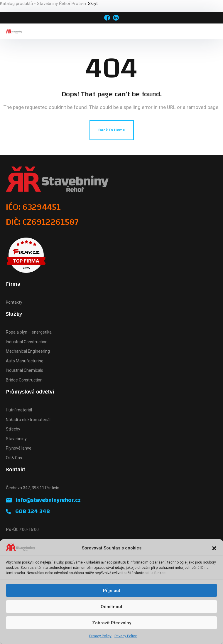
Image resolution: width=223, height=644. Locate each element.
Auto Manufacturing (25, 361)
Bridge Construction (24, 380)
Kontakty (14, 302)
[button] (214, 548)
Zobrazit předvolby (112, 623)
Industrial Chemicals (25, 370)
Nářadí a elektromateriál (28, 420)
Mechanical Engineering (28, 351)
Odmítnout (112, 607)
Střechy (13, 429)
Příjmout (112, 591)
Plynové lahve (19, 448)
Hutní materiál (19, 410)
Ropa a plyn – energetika (29, 332)
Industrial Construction (27, 342)
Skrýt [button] (93, 4)
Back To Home (112, 130)
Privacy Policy (100, 636)
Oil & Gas (14, 458)
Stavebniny (16, 439)
